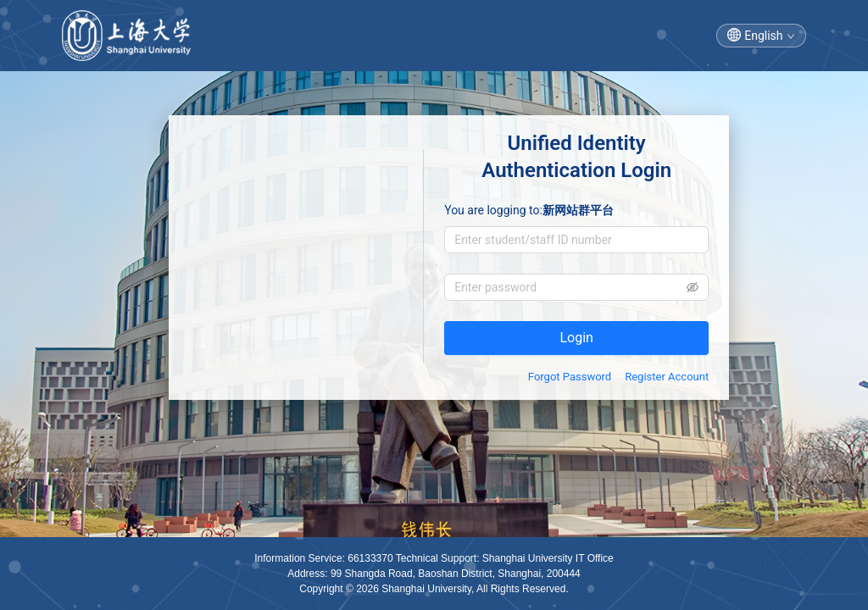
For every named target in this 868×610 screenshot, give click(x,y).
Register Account (667, 377)
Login (576, 338)
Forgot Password (570, 377)
